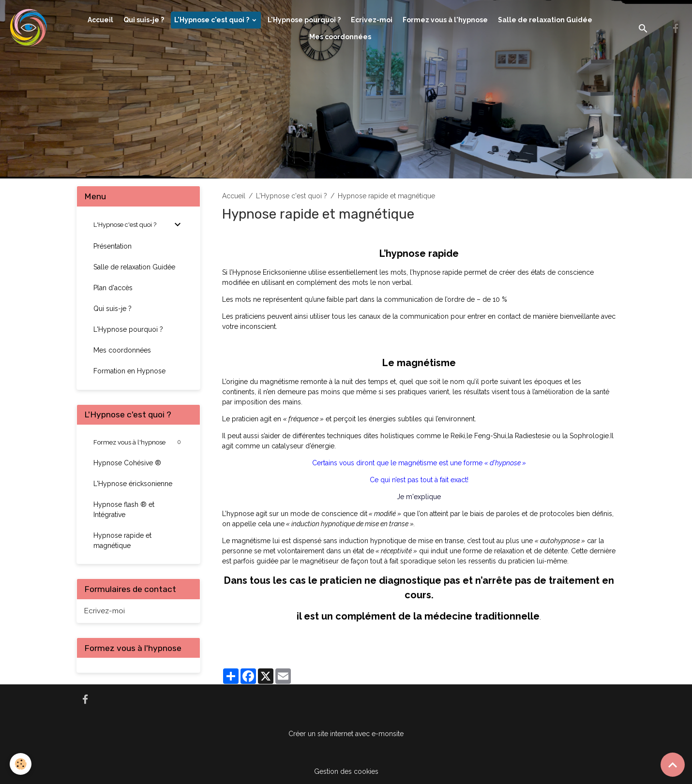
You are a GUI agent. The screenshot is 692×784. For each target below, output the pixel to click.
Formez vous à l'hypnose (445, 20)
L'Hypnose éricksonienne (133, 484)
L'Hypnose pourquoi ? (304, 20)
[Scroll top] (673, 765)
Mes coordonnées (340, 37)
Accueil (100, 20)
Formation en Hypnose (129, 371)
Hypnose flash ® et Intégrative (124, 510)
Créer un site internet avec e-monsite (346, 734)
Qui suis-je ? (144, 20)
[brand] (30, 29)
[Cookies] (21, 764)
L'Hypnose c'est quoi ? (212, 20)
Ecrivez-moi (372, 20)
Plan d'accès (113, 288)
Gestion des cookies (346, 771)
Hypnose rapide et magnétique (122, 540)
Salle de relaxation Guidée (545, 20)
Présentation (113, 246)
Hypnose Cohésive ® (127, 463)
